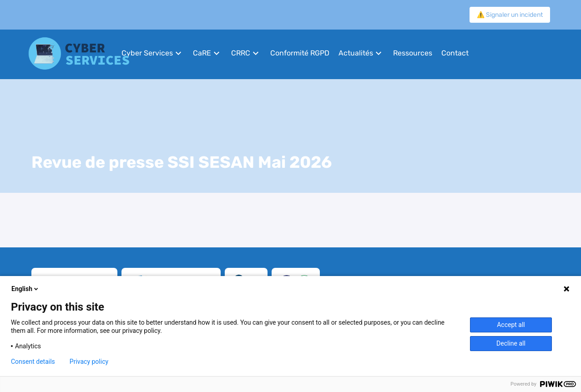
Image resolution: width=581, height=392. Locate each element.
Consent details (33, 362)
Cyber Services (147, 53)
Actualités (356, 53)
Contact (455, 53)
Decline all (511, 343)
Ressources (413, 53)
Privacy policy (89, 362)
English (25, 289)
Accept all (511, 325)
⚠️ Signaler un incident (510, 15)
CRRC (241, 53)
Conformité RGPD (300, 53)
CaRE (202, 53)
